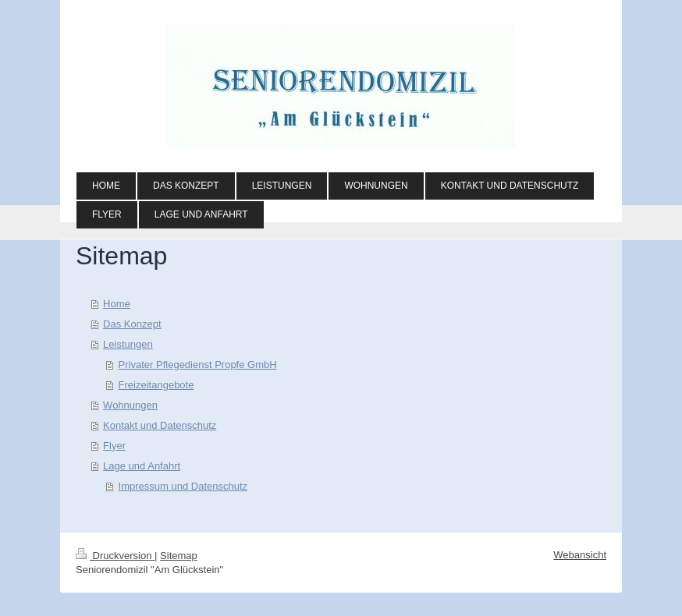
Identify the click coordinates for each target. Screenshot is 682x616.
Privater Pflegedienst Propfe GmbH (198, 365)
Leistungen (128, 344)
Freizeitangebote (156, 385)
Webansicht (580, 555)
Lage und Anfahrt (142, 466)
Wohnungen (130, 405)
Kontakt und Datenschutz (160, 425)
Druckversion (115, 556)
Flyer (114, 446)
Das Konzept (132, 324)
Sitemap (179, 556)
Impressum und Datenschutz (183, 486)
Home (117, 304)
